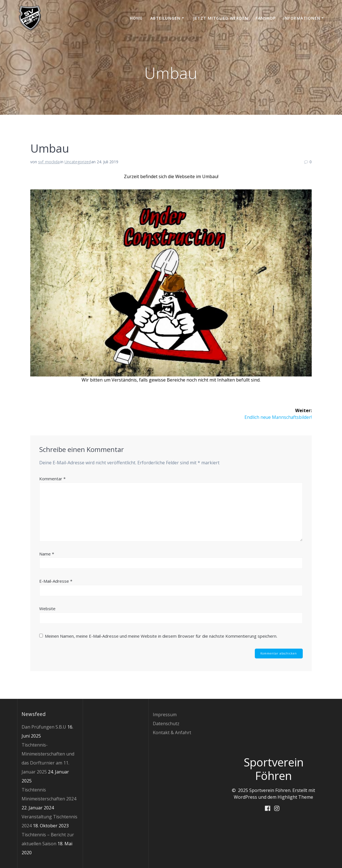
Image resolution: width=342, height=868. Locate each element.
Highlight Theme (295, 797)
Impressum (165, 715)
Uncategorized (78, 162)
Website (47, 608)
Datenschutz (166, 724)
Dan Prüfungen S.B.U (44, 727)
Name (47, 554)
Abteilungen (165, 18)
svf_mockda (49, 162)
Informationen (302, 18)
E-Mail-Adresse (56, 581)
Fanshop (266, 18)
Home (136, 18)
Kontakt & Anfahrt (172, 732)
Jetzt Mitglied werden (221, 18)
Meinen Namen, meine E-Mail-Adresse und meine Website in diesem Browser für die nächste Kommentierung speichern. (161, 636)
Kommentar (52, 479)
